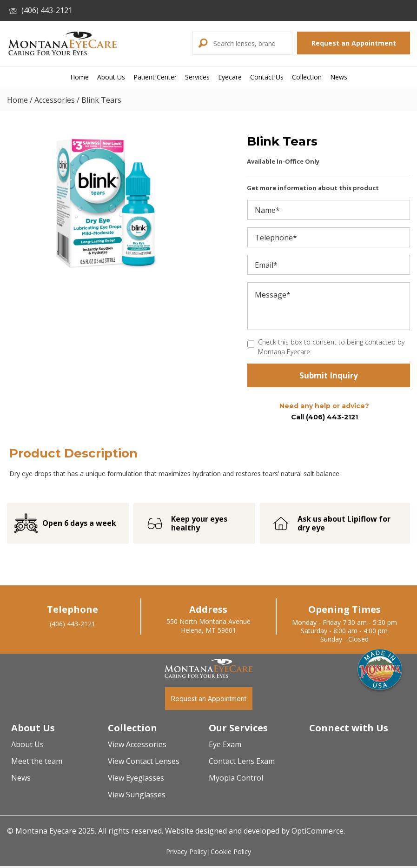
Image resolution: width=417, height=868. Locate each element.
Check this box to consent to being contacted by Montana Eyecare (331, 347)
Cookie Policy (231, 854)
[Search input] (252, 43)
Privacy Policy (186, 854)
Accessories (55, 100)
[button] (202, 43)
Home (17, 100)
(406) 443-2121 (41, 10)
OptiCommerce (318, 833)
